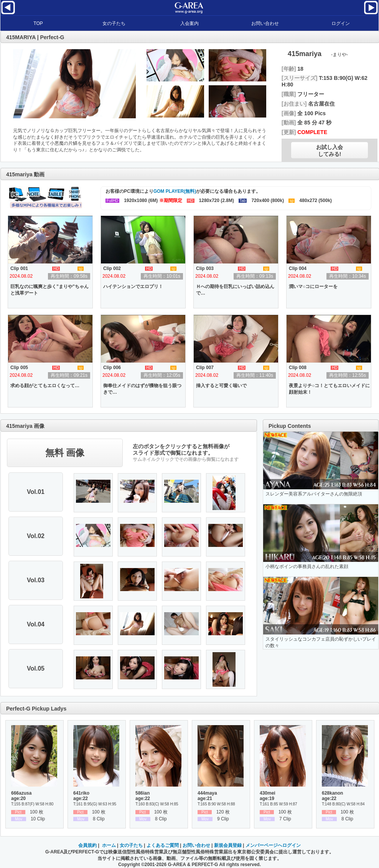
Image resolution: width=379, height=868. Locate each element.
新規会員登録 (228, 845)
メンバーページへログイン (273, 845)
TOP (38, 23)
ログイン (341, 23)
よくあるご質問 (163, 845)
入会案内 (189, 23)
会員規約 (87, 845)
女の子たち (114, 23)
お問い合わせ (265, 23)
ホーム (109, 845)
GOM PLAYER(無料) (175, 191)
